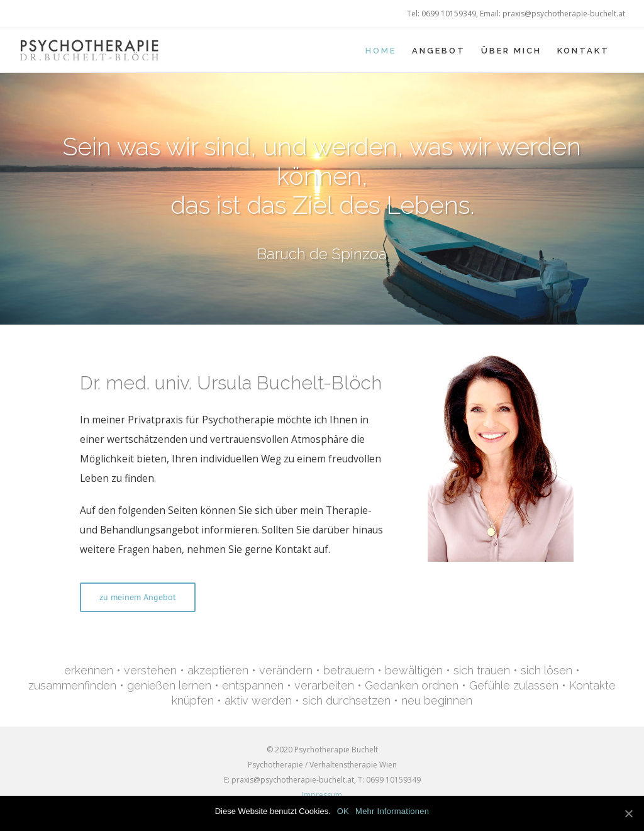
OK (343, 811)
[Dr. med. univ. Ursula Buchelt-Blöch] (500, 353)
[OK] (628, 813)
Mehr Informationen (392, 811)
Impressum (322, 795)
